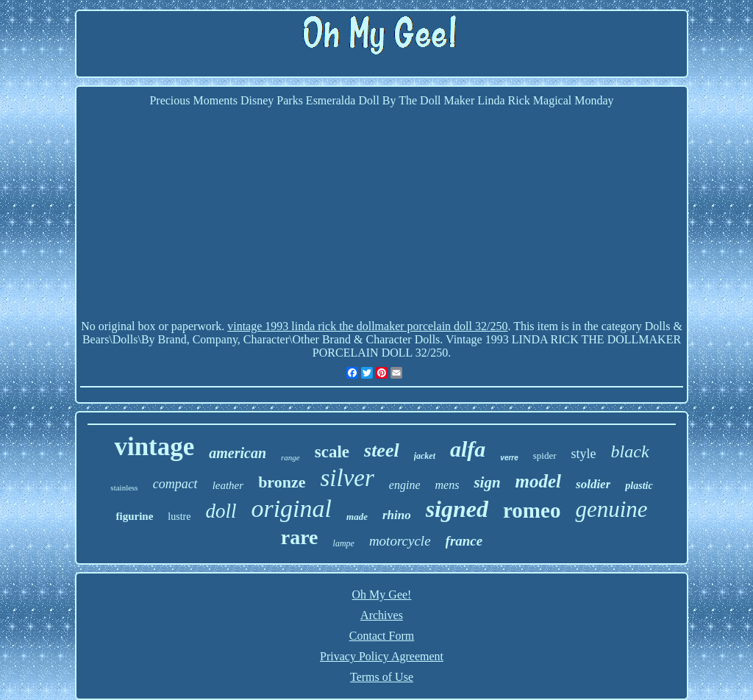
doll (221, 511)
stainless (124, 488)
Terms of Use (382, 677)
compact (175, 484)
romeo (532, 510)
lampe (344, 543)
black (630, 451)
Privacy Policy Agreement (382, 656)
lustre (179, 517)
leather (228, 485)
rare (300, 537)
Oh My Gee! (382, 594)
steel (382, 450)
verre (509, 458)
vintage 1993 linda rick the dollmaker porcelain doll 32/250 (367, 326)
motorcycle (400, 541)
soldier (593, 484)
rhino (397, 515)
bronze (282, 482)
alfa (468, 449)
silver (347, 478)
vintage (154, 447)
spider (545, 456)
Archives (382, 615)
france (464, 541)
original (291, 508)
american (238, 453)
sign (487, 482)
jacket (425, 456)
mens (447, 485)
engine (405, 485)
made (357, 517)
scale (332, 452)
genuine (611, 509)
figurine (134, 516)
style (584, 454)
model (539, 481)
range (290, 457)
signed (457, 509)
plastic (639, 486)
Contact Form (382, 636)
